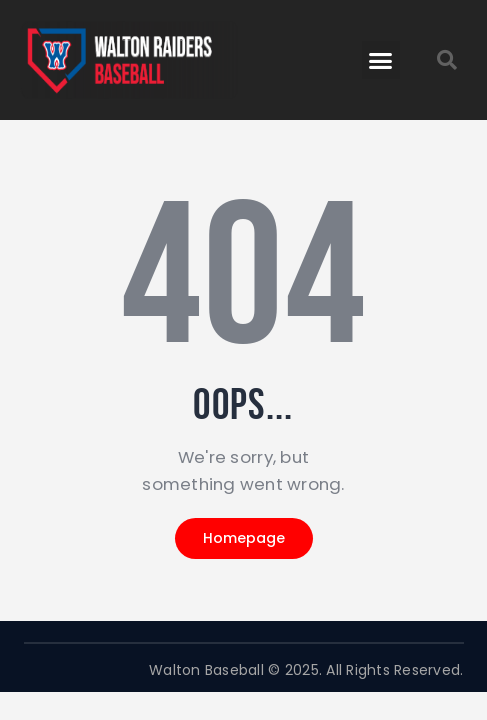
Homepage (244, 538)
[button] (381, 60)
